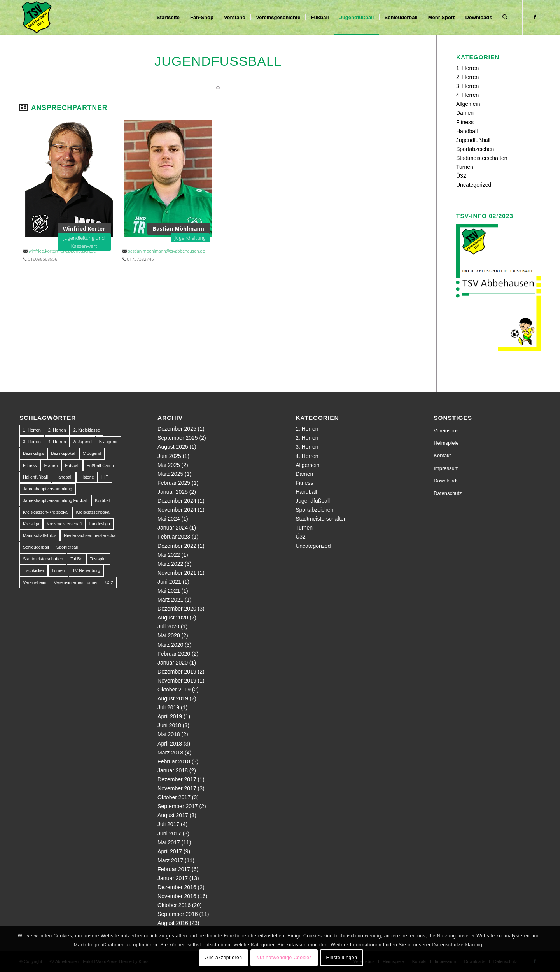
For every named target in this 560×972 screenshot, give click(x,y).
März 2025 (170, 474)
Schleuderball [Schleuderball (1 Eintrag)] (36, 547)
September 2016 (178, 914)
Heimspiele (446, 443)
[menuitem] (168, 18)
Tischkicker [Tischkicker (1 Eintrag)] (34, 570)
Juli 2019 (168, 707)
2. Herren (467, 77)
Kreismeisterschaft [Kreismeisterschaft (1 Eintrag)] (64, 524)
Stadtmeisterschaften (482, 158)
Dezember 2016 (177, 887)
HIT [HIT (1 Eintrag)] (105, 477)
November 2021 (177, 573)
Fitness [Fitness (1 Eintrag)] (30, 465)
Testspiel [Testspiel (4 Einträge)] (98, 559)
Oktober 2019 (174, 690)
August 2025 (173, 447)
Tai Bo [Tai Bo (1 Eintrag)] (76, 559)
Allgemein (468, 104)
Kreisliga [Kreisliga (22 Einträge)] (31, 524)
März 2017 (170, 860)
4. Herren (467, 95)
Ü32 (461, 176)
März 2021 (170, 600)
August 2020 (173, 618)
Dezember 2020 (177, 609)
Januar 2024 (173, 528)
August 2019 (173, 698)
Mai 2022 (169, 555)
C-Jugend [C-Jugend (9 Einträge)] (92, 453)
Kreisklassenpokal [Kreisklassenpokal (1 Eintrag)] (93, 512)
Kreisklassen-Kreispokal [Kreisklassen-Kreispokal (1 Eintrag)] (46, 512)
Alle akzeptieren (224, 958)
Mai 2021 (169, 591)
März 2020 (170, 645)
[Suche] (505, 18)
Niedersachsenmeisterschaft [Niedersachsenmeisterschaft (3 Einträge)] (91, 535)
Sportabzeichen (475, 149)
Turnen (465, 167)
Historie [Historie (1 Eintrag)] (87, 477)
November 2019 (177, 681)
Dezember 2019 (177, 672)
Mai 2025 (169, 465)
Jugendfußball (473, 140)
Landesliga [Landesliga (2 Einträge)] (100, 524)
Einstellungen (342, 958)
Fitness (465, 122)
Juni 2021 (169, 582)
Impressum (446, 468)
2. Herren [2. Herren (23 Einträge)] (57, 430)
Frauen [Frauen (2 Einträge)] (51, 465)
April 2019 (170, 716)
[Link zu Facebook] (535, 17)
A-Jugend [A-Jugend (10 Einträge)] (83, 442)
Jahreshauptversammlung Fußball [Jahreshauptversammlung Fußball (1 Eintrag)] (55, 500)
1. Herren (467, 68)
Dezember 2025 (177, 429)
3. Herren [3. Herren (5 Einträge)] (32, 442)
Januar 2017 (173, 878)
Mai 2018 (169, 734)
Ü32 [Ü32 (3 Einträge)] (109, 582)
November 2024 (177, 510)
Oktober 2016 (174, 905)
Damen (465, 113)
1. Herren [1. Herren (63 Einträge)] (32, 430)
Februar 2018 (174, 761)
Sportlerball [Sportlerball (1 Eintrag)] (67, 547)
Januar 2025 (173, 492)
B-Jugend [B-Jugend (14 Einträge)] (108, 442)
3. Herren (467, 86)
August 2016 (173, 923)
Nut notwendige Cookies (284, 958)
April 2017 (170, 851)
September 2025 (178, 438)
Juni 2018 (169, 725)
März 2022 (170, 564)
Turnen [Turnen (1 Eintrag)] (58, 570)
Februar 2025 (174, 483)
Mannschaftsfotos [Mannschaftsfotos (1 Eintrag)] (40, 535)
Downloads (446, 481)
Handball (467, 131)
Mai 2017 (169, 842)
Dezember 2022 (177, 546)
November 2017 (177, 788)
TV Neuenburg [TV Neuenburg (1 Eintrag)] (86, 570)
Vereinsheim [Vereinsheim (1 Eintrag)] (35, 582)
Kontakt (442, 455)
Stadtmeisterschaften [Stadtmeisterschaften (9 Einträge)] (43, 559)
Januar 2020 (173, 663)
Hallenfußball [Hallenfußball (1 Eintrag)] (35, 477)
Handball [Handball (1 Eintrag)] (64, 477)
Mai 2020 (169, 635)
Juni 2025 (169, 456)
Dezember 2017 (177, 779)
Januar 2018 (173, 770)
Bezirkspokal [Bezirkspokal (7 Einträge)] (63, 453)
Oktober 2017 (174, 797)
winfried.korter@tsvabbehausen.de (62, 251)
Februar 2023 (174, 537)
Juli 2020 (168, 626)
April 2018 (170, 744)
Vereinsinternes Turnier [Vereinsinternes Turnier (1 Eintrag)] (76, 582)
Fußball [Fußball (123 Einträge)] (72, 465)
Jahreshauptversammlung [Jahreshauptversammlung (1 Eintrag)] (48, 489)
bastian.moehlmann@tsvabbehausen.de (166, 251)
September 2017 (178, 806)
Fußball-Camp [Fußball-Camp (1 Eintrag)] (100, 465)
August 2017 (173, 815)
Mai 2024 (169, 519)
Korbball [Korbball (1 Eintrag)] (103, 500)
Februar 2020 (174, 654)
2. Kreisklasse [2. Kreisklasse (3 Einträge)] (87, 430)
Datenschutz (448, 493)
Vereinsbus (446, 431)
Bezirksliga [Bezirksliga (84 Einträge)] (33, 453)
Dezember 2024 (177, 501)
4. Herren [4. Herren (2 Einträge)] (57, 442)
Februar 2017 (174, 869)
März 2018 (170, 753)
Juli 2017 (168, 824)
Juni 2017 (169, 833)
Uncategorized (474, 185)
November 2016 (177, 896)
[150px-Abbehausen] (37, 18)
